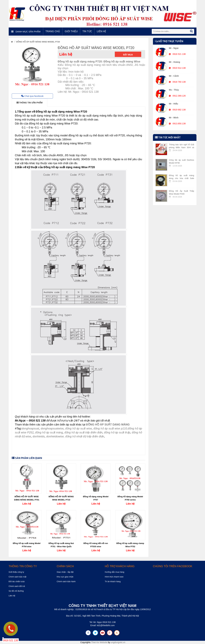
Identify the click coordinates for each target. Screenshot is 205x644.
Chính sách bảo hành (66, 581)
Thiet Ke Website (99, 642)
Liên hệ (101, 31)
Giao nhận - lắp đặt (65, 572)
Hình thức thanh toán (114, 577)
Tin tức (87, 31)
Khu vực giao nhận (65, 577)
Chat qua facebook (32, 96)
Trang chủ (53, 31)
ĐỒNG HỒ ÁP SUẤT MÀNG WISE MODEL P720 (38, 42)
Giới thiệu (71, 31)
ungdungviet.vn (118, 642)
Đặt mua (128, 55)
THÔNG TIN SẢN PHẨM (30, 103)
